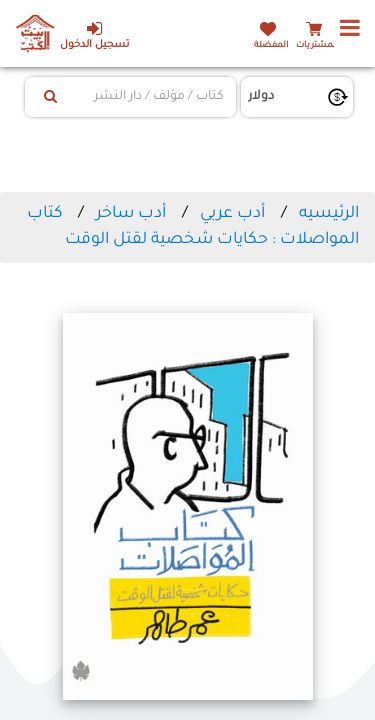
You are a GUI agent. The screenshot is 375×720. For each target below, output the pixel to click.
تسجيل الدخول (94, 35)
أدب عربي (232, 214)
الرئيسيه (329, 214)
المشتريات (317, 45)
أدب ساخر (131, 214)
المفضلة (271, 45)
